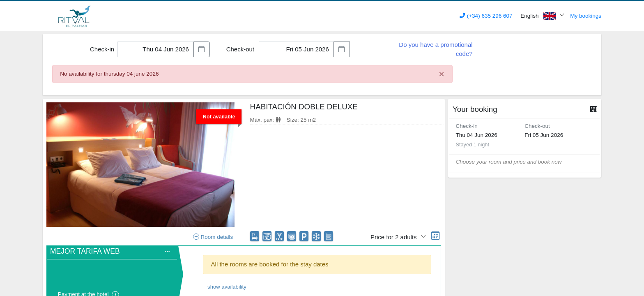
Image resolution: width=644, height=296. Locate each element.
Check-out (240, 49)
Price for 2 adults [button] (394, 237)
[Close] (442, 75)
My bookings (586, 16)
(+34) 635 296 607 (486, 16)
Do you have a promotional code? (436, 49)
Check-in (102, 49)
